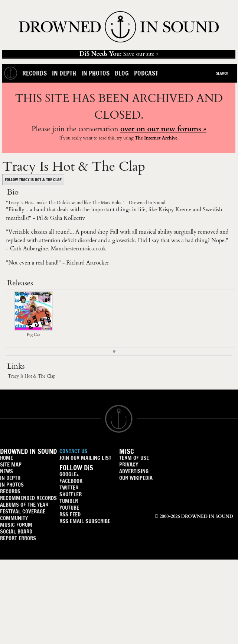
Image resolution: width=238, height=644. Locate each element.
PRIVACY (129, 464)
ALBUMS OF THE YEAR (24, 505)
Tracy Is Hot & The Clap (32, 376)
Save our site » (119, 54)
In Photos (95, 73)
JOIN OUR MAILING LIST (85, 458)
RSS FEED (70, 514)
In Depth (64, 73)
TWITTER (69, 488)
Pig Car (33, 332)
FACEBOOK (71, 481)
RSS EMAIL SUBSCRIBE (85, 521)
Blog (122, 73)
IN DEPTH (10, 478)
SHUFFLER (71, 494)
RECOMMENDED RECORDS (28, 498)
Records (35, 73)
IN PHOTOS (12, 485)
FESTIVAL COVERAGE (23, 511)
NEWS (6, 471)
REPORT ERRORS (18, 538)
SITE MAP (11, 464)
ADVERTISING (134, 471)
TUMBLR (69, 501)
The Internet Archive (156, 138)
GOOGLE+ (69, 474)
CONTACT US (73, 451)
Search (222, 73)
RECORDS (10, 491)
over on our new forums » (163, 129)
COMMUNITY (14, 518)
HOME (6, 458)
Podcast (146, 73)
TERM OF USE (134, 458)
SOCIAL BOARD (16, 531)
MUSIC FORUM (16, 525)
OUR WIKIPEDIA (136, 478)
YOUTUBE (69, 508)
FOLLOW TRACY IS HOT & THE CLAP (33, 180)
